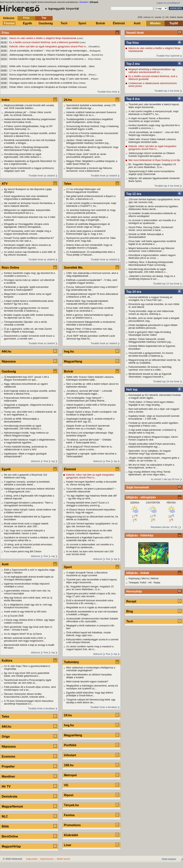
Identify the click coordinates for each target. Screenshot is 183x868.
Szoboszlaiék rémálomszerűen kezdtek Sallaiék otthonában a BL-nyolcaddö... (92, 620)
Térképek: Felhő (137, 583)
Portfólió (70, 745)
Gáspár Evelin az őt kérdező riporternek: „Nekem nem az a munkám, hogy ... (88, 427)
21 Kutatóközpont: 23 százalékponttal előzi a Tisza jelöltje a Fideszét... (90, 253)
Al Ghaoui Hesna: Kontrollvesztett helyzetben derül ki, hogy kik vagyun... (91, 511)
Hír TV (6, 786)
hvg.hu (69, 351)
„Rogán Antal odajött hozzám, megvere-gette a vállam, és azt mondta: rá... (154, 459)
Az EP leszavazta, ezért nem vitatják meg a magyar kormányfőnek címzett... (28, 232)
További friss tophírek (168, 56)
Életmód (119, 23)
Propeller (8, 766)
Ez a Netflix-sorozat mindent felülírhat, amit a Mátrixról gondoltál (44, 42)
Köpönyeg (134, 578)
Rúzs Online (10, 268)
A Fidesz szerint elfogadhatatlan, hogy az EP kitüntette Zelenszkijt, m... (28, 128)
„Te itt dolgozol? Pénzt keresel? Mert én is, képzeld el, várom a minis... (89, 448)
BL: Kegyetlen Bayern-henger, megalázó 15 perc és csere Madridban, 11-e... (152, 166)
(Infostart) (82, 87)
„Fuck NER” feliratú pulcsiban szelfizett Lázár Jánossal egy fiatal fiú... (91, 337)
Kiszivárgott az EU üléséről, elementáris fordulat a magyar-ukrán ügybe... (155, 396)
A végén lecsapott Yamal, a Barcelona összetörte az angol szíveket (149, 120)
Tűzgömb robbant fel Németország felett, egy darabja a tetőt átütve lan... (91, 701)
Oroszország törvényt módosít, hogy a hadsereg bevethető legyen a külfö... (92, 128)
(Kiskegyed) (95, 51)
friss (46, 461)
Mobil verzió (63, 859)
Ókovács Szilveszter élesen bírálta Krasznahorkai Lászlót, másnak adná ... (25, 695)
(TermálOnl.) (94, 47)
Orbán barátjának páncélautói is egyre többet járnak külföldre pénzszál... (153, 326)
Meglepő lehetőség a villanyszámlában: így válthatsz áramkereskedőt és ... (152, 71)
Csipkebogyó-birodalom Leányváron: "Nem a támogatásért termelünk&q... (28, 504)
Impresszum (47, 859)
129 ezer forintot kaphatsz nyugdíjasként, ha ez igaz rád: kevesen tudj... (154, 201)
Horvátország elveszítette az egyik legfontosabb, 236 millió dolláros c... (148, 270)
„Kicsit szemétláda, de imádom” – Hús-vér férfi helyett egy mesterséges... (49, 51)
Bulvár (101, 23)
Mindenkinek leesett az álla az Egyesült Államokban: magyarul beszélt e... (150, 375)
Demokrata (10, 796)
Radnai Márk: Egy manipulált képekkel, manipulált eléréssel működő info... (87, 302)
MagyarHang (73, 361)
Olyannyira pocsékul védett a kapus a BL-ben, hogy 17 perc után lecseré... (50, 79)
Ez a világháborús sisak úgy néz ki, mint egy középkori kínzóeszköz (28, 606)
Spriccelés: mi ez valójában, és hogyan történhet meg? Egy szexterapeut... (150, 452)
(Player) (95, 79)
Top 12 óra (134, 194)
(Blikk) (92, 66)
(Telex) (80, 70)
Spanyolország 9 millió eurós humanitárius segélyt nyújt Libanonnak (151, 173)
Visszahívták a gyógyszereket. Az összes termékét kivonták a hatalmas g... (151, 354)
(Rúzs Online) (94, 59)
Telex (5, 717)
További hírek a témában (42, 708)
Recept (131, 601)
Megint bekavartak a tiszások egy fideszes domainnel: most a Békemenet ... (151, 250)
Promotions (72, 825)
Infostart (70, 755)
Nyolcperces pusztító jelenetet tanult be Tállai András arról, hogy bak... (91, 239)
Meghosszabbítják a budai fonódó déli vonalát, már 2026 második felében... (29, 107)
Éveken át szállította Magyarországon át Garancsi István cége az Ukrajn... (88, 225)
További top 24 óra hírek (166, 381)
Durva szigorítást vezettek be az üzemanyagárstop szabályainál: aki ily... (49, 75)
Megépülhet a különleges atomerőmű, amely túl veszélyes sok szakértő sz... (92, 687)
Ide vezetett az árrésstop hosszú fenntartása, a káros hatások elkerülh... (29, 205)
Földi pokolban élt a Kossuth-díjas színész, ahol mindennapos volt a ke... (30, 688)
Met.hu (145, 578)
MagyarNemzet (12, 806)
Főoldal (9, 23)
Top (44, 18)
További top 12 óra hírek (166, 284)
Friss (26, 18)
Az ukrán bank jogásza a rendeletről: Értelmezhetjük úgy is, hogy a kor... (86, 232)
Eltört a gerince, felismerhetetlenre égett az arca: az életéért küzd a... (90, 316)
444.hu (7, 351)
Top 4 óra (133, 99)
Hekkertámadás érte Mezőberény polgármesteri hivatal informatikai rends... (30, 121)
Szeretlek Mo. (74, 268)
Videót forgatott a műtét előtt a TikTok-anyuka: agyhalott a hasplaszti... (91, 406)
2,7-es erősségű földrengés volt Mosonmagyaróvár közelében (43, 70)
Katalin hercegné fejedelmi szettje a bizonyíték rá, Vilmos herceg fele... (91, 483)
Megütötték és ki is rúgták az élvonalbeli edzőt (91, 607)
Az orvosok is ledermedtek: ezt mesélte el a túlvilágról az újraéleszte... (152, 222)
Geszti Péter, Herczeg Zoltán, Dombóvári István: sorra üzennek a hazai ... (151, 229)
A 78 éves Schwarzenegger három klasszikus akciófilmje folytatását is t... (29, 702)
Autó (137, 23)
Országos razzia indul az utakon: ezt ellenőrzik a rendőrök (41, 83)
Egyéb (27, 23)
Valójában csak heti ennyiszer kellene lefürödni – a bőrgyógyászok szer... (29, 490)
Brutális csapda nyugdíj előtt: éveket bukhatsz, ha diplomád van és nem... (29, 316)
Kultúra (7, 661)
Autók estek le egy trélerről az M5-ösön (25, 612)
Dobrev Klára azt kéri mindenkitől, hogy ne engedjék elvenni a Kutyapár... (89, 246)
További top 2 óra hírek (167, 91)
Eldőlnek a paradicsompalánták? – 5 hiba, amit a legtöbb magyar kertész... (92, 281)
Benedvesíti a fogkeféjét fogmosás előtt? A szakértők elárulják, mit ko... (89, 539)
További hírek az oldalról (42, 176)
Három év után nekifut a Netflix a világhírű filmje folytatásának (43, 38)
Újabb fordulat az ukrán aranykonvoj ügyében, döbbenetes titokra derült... (153, 208)
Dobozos (9, 18)
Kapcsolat (32, 859)
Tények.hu (71, 805)
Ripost (69, 795)
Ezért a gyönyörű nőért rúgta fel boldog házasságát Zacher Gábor (150, 333)
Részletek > (84, 2)
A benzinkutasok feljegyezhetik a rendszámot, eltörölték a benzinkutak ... (91, 323)
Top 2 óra (133, 64)
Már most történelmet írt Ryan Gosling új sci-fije (154, 160)
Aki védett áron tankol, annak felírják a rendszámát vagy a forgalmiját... (87, 218)
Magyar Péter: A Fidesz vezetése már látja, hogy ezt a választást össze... (90, 330)
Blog (130, 611)
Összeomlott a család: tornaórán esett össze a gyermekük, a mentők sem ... (29, 337)
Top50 (174, 23)
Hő (150, 583)
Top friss (132, 43)
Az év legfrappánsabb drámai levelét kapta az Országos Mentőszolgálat (29, 578)
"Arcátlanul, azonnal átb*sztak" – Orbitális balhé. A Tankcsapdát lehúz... (89, 441)
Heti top (132, 390)
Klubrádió (71, 835)
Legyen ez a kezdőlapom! (168, 3)
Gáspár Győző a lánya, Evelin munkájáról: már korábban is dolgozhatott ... (92, 413)
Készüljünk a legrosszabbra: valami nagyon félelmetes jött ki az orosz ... (152, 257)
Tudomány (72, 662)
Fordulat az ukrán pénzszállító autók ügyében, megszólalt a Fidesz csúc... (154, 424)
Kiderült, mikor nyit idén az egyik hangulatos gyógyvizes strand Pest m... (49, 46)
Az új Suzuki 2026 (14, 616)
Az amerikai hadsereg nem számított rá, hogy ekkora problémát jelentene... (91, 211)
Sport (82, 23)
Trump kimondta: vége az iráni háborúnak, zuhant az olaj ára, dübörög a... (151, 313)
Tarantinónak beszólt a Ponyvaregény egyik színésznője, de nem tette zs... (28, 681)
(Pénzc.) (92, 75)
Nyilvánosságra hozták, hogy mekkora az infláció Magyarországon (26, 434)
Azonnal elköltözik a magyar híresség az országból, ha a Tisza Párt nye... (150, 299)
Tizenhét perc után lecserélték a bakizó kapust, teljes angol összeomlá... (154, 106)
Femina (69, 815)
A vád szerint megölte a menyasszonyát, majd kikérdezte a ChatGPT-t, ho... (153, 113)
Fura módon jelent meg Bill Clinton (23, 551)
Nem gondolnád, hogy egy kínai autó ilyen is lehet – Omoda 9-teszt (28, 628)
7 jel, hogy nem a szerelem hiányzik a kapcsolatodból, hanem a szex (24, 532)
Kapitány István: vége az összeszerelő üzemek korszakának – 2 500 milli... (154, 417)
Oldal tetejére (169, 859)
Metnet (155, 578)
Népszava (9, 361)
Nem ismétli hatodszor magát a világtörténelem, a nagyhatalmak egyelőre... (30, 441)
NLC (5, 816)
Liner (68, 845)
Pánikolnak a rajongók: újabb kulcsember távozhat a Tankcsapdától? (26, 288)
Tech (64, 23)
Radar (157, 583)
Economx (8, 757)
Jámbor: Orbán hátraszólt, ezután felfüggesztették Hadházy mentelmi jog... (151, 340)
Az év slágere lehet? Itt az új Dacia (23, 634)
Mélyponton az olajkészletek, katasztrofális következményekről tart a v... (27, 211)
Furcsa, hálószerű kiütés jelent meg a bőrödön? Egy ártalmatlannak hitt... (92, 288)
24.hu (68, 100)
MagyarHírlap (11, 846)
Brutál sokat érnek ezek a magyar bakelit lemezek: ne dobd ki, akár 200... (26, 525)
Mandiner (8, 776)
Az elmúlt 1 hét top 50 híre (165, 479)
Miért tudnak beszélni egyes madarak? (87, 681)
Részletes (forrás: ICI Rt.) (165, 527)
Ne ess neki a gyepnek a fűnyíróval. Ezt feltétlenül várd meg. (25, 476)
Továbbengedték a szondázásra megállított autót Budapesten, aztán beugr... (90, 121)
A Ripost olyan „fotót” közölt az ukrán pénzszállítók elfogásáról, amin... (86, 156)
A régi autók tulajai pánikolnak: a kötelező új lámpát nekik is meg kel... (152, 431)
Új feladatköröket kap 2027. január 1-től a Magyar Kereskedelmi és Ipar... (26, 378)
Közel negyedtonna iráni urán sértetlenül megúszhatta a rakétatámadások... (26, 198)
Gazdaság (46, 23)
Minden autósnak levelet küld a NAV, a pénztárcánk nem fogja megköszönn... (25, 639)
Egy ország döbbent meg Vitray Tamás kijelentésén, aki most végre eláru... (150, 473)
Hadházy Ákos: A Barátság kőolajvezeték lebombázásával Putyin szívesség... (151, 264)
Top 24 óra (134, 292)
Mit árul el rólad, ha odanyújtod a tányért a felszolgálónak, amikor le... (151, 466)
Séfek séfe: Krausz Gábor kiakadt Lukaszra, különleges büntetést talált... (49, 66)
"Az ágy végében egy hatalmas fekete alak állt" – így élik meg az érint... (92, 497)
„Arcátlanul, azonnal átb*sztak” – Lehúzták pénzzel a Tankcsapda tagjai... (89, 392)
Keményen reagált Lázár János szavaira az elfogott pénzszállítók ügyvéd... (27, 246)
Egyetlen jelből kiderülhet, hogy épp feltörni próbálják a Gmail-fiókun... (90, 694)
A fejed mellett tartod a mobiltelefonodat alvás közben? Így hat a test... (29, 302)
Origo (6, 737)
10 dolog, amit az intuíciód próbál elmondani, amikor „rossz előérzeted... (28, 546)
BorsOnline (10, 836)
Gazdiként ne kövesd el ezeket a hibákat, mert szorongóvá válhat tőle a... (29, 539)
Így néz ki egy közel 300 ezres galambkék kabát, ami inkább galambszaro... (27, 674)
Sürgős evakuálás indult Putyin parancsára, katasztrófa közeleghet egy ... (152, 445)
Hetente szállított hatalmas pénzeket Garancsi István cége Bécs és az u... (91, 114)
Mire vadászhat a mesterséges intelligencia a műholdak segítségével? (91, 669)
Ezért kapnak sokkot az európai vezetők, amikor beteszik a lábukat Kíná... (30, 135)
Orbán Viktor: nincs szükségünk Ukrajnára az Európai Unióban (44, 87)
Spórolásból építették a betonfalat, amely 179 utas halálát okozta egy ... (91, 107)
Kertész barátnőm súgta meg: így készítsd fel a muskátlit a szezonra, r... (49, 59)
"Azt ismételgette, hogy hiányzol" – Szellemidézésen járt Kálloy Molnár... (86, 399)
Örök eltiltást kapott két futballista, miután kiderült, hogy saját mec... (89, 634)
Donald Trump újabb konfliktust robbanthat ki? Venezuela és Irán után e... (29, 239)
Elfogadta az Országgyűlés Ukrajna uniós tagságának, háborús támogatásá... (26, 225)
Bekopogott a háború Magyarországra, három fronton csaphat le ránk (153, 438)
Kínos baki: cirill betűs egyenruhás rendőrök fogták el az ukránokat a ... (152, 243)
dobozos (36, 461)
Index (6, 100)
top (53, 461)
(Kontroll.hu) (97, 55)
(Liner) (80, 38)
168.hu (69, 765)
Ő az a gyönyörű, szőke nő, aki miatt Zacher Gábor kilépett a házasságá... (28, 330)
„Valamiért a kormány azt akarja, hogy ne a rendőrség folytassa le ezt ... (152, 277)
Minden (155, 23)
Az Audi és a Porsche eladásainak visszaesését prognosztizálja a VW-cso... (92, 135)
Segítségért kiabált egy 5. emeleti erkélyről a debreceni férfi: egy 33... (90, 420)
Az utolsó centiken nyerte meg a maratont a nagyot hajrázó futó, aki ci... (90, 648)
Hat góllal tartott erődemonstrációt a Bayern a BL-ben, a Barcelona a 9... (91, 198)
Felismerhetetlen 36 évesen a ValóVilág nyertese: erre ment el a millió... (150, 368)
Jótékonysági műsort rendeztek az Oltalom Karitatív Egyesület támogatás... (50, 55)
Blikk (5, 826)
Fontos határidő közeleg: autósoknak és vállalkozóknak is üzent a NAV (26, 448)
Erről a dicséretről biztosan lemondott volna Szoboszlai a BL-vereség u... (90, 602)
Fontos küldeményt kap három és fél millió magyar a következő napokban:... (89, 532)
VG (66, 785)
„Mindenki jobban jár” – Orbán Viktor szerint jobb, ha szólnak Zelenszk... (28, 114)
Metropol (70, 775)
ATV (5, 184)
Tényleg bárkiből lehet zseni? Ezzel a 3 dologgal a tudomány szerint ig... (87, 504)
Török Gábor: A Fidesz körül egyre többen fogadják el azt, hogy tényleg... (151, 403)
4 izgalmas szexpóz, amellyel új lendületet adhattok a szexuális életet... (27, 483)
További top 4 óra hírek (167, 186)
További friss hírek (107, 92)
